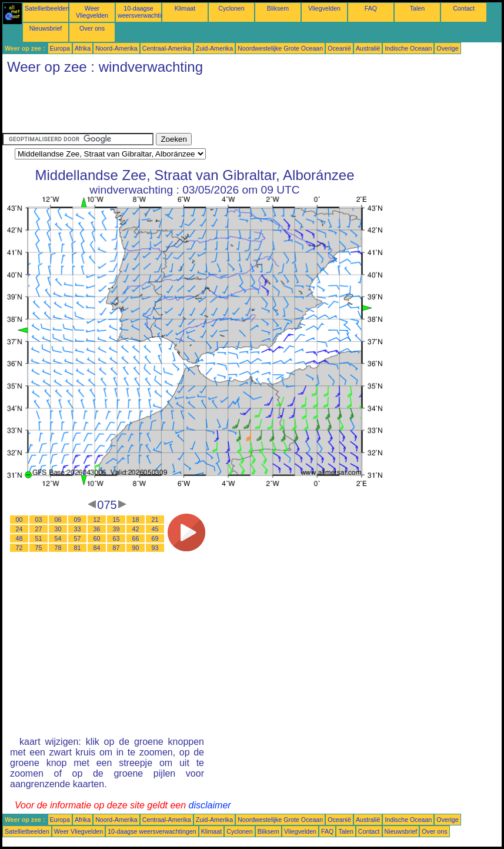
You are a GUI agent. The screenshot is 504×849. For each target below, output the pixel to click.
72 (19, 548)
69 (155, 538)
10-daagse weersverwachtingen (146, 12)
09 (78, 520)
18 (136, 520)
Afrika (83, 48)
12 (97, 520)
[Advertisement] (216, 106)
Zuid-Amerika (214, 48)
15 (116, 520)
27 (39, 529)
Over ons (92, 28)
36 (97, 529)
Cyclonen (231, 8)
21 (155, 520)
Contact (464, 8)
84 (97, 548)
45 (155, 529)
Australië (368, 48)
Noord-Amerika (116, 48)
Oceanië (339, 48)
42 (136, 529)
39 (116, 529)
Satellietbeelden (47, 8)
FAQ (371, 8)
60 (97, 538)
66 (136, 538)
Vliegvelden (324, 8)
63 (116, 538)
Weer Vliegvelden (92, 12)
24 (19, 529)
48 (19, 538)
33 (78, 529)
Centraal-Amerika (167, 48)
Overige (447, 48)
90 (136, 548)
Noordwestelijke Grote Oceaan (280, 48)
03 (39, 520)
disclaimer (210, 805)
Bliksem (278, 8)
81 (78, 548)
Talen (417, 8)
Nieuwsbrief (46, 28)
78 (58, 548)
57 (78, 538)
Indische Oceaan (408, 48)
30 (58, 529)
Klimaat (185, 8)
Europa (60, 48)
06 (58, 520)
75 (39, 548)
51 (39, 538)
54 (58, 538)
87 (116, 548)
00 (19, 520)
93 (155, 548)
